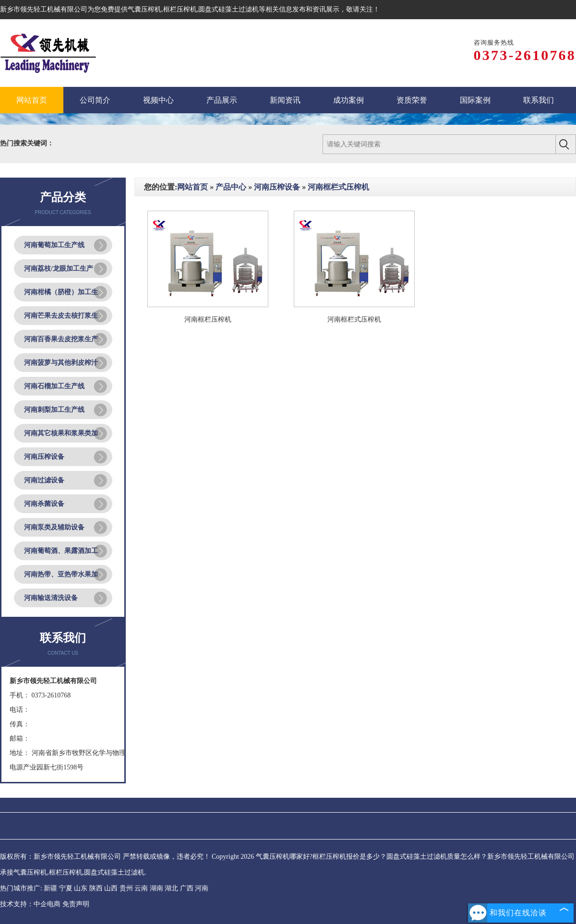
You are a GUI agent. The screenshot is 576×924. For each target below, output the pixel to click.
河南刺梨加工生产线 (54, 410)
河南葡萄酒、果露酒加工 (61, 551)
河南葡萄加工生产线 (54, 245)
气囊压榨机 (144, 9)
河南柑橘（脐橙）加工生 (61, 292)
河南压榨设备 (44, 457)
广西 (187, 888)
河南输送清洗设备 (51, 598)
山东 (81, 888)
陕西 (96, 888)
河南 (202, 888)
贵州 (126, 888)
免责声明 (76, 904)
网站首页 (192, 187)
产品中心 (231, 187)
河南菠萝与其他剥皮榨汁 (61, 363)
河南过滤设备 (44, 480)
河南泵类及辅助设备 (54, 527)
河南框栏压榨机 (208, 319)
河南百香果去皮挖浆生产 (61, 339)
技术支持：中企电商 (30, 904)
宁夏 (66, 888)
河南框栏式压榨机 (338, 187)
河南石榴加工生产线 (54, 386)
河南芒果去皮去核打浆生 (61, 316)
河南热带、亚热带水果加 (61, 574)
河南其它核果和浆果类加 (61, 433)
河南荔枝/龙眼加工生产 (59, 269)
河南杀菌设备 (44, 504)
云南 (141, 888)
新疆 (50, 888)
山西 (111, 888)
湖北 (171, 888)
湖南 (156, 888)
